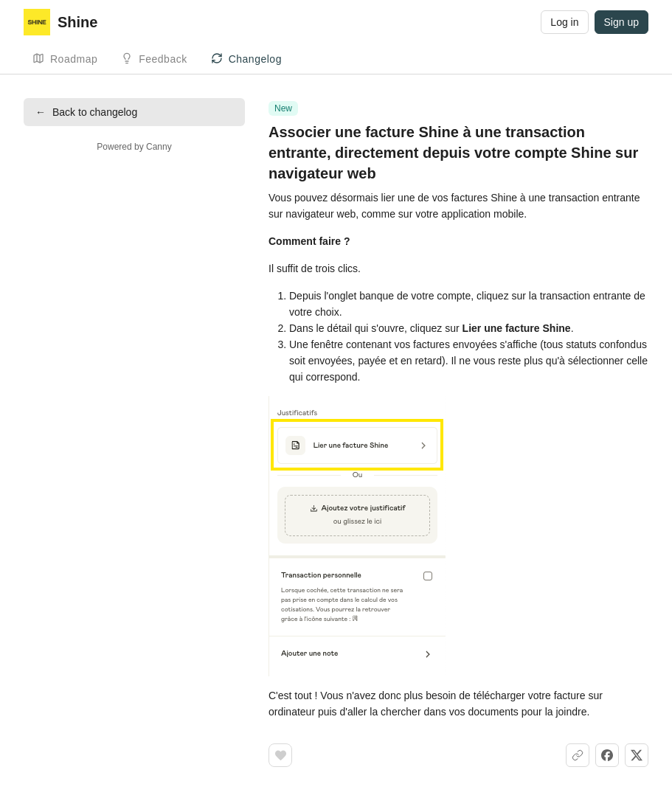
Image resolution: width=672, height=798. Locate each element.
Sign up (621, 22)
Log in (564, 22)
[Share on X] (637, 755)
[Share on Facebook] (607, 755)
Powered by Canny (134, 147)
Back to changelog (86, 112)
